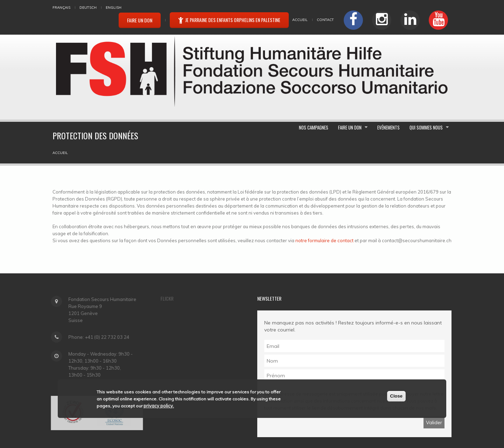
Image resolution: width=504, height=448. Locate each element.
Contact (325, 20)
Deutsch (88, 8)
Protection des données (220, 425)
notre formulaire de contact (324, 195)
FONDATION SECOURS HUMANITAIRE (122, 425)
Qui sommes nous (420, 96)
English (114, 8)
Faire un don (140, 20)
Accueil (300, 20)
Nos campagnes (336, 55)
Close (396, 396)
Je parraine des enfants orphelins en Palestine (229, 20)
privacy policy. (159, 406)
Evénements (433, 55)
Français (61, 8)
